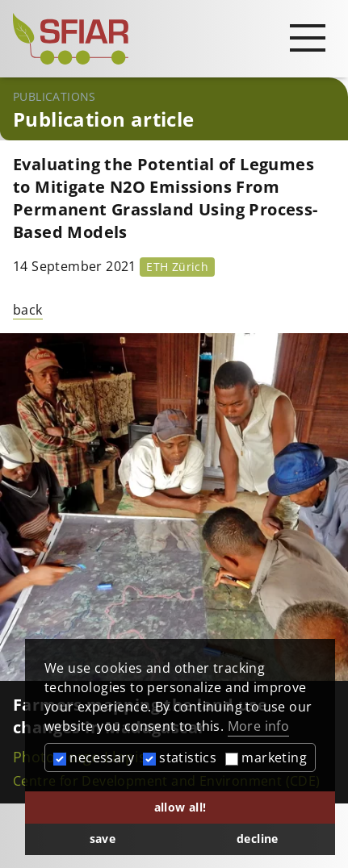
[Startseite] (174, 39)
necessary (94, 757)
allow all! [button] (180, 807)
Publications (55, 96)
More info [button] (259, 726)
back (28, 310)
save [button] (103, 839)
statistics (180, 757)
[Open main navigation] (308, 37)
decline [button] (258, 839)
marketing (266, 757)
